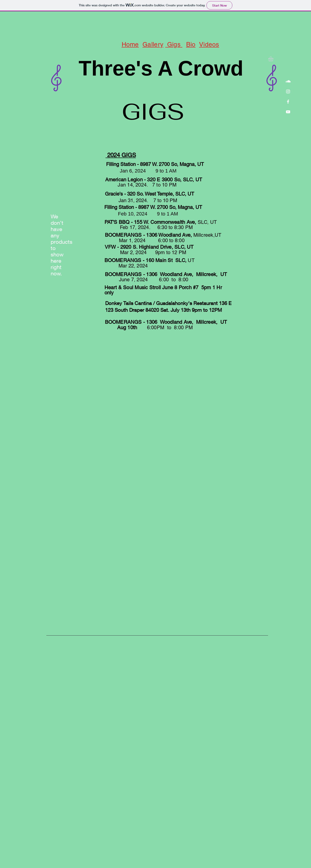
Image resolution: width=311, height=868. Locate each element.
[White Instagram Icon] (288, 91)
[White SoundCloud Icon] (288, 81)
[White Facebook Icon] (288, 102)
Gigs (173, 44)
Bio (191, 44)
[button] (274, 59)
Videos (209, 44)
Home (130, 44)
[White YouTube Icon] (288, 112)
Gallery (153, 44)
